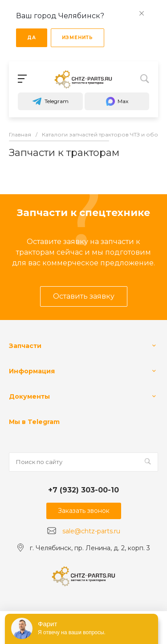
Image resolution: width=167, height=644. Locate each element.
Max (117, 101)
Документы (29, 396)
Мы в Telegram (34, 422)
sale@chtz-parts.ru (91, 531)
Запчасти (25, 346)
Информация (32, 371)
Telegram (50, 101)
